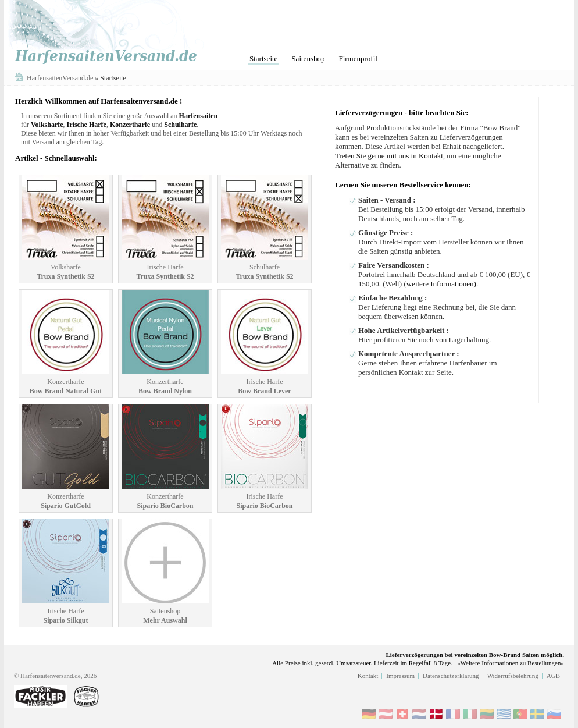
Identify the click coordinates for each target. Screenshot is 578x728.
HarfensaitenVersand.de (61, 78)
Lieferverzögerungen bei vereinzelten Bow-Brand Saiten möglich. (475, 655)
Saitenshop (308, 58)
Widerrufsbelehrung (513, 676)
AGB (553, 676)
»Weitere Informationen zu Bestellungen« (511, 663)
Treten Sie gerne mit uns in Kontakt (389, 156)
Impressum (400, 676)
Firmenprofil (358, 58)
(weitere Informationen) (440, 284)
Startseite (263, 58)
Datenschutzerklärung (451, 676)
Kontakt (368, 676)
